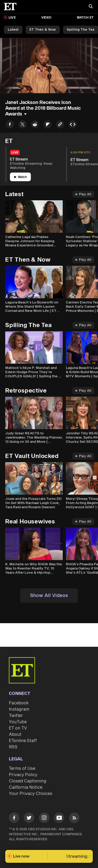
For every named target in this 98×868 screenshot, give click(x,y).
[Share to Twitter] (22, 125)
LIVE (12, 18)
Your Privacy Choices (31, 794)
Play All (83, 194)
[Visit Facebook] (14, 819)
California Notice (26, 787)
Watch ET (85, 18)
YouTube (18, 722)
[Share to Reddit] (35, 125)
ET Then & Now (43, 30)
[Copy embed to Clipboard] (73, 125)
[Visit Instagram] (44, 819)
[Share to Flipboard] (48, 125)
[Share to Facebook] (10, 125)
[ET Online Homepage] (12, 7)
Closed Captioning (28, 781)
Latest (13, 30)
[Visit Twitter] (29, 819)
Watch (21, 177)
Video (46, 18)
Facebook (19, 703)
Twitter (16, 716)
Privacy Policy (23, 775)
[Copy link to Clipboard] (60, 125)
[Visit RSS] (74, 819)
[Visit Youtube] (59, 819)
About (15, 734)
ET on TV (18, 728)
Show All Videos (49, 596)
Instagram (19, 709)
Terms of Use (22, 769)
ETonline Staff (23, 741)
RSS (13, 747)
